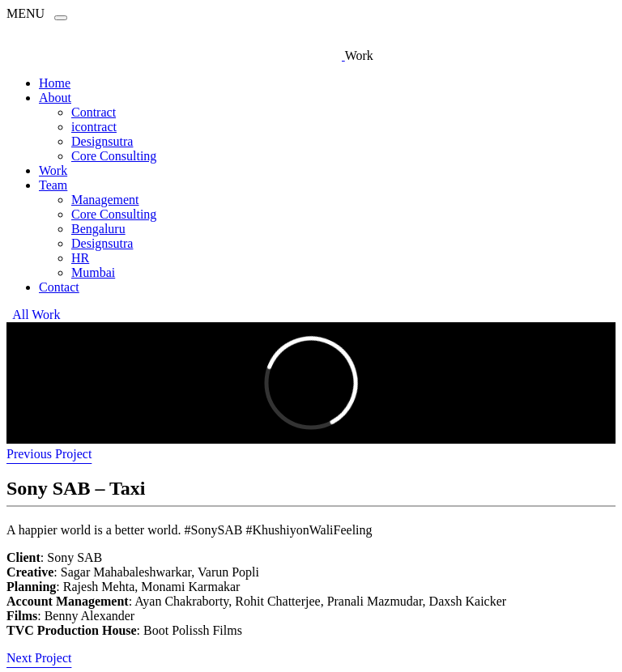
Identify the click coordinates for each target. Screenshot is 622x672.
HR (80, 258)
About (55, 98)
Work (53, 170)
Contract (94, 112)
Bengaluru (98, 229)
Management (105, 200)
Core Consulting (114, 156)
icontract (94, 127)
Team (53, 185)
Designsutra (102, 141)
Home (55, 83)
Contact (59, 287)
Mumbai (93, 272)
